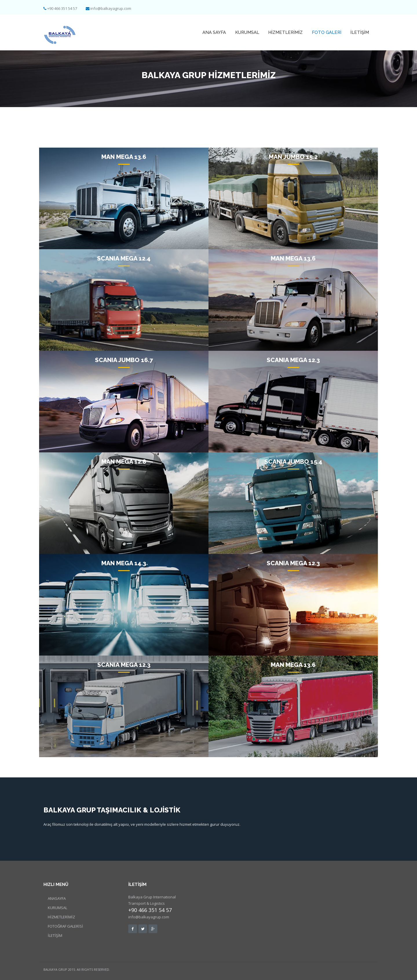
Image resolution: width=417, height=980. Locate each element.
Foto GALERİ (327, 32)
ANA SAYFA (216, 32)
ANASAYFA (57, 898)
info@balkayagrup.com (111, 8)
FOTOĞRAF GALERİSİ (65, 926)
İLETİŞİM (360, 32)
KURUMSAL (249, 32)
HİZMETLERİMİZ (287, 32)
